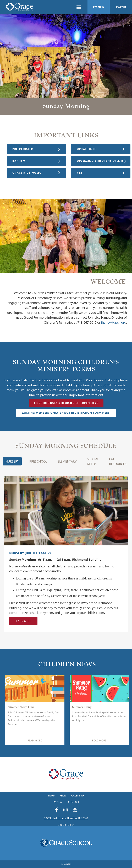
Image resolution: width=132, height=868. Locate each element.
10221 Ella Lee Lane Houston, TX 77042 (66, 818)
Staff (51, 795)
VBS (101, 173)
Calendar (78, 795)
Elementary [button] (67, 461)
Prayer (121, 7)
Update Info (101, 149)
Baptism (36, 161)
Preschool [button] (38, 461)
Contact (74, 802)
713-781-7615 (66, 824)
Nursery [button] (12, 461)
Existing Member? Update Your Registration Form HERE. (66, 413)
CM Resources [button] (118, 461)
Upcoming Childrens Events (102, 161)
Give (63, 795)
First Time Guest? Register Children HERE (66, 403)
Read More (35, 740)
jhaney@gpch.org (114, 322)
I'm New (99, 7)
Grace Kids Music (36, 173)
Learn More (23, 621)
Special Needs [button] (93, 461)
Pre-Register (36, 149)
